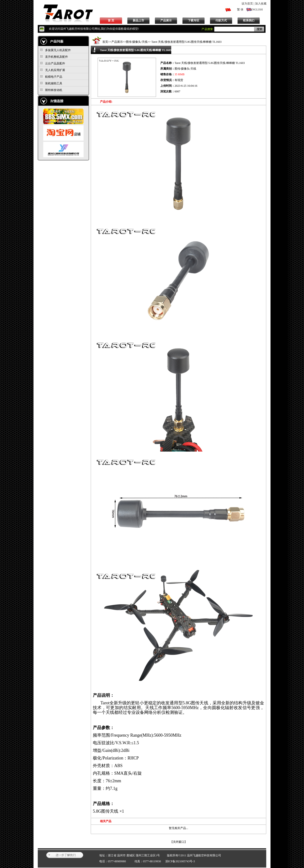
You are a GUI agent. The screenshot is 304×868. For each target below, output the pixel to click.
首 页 (111, 20)
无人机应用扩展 (55, 70)
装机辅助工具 (54, 83)
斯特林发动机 (54, 90)
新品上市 (138, 20)
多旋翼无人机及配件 (58, 50)
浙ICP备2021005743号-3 (180, 861)
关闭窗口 (179, 842)
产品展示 (166, 20)
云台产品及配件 (55, 63)
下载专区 (194, 20)
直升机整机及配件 (57, 57)
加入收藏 (261, 4)
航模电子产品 (54, 77)
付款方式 (221, 20)
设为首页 (247, 4)
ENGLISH (257, 10)
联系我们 (249, 20)
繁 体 (240, 10)
